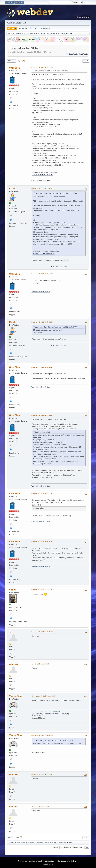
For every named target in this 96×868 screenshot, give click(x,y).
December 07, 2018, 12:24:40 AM (42, 415)
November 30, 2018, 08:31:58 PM (42, 188)
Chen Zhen (15, 68)
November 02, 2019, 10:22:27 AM (42, 632)
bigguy (13, 590)
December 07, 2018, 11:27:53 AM (42, 590)
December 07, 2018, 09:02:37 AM (42, 494)
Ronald (13, 188)
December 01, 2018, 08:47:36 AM (42, 322)
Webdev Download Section (41, 181)
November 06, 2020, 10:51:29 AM (44, 696)
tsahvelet (14, 774)
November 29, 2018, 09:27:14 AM (42, 68)
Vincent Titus (16, 696)
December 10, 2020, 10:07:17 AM (42, 774)
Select (39, 505)
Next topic (83, 54)
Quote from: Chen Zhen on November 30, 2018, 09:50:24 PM (56, 327)
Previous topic (72, 54)
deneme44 (14, 807)
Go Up (10, 837)
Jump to (56, 847)
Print (86, 61)
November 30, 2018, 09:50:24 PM (42, 274)
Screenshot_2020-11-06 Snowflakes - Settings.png (51, 714)
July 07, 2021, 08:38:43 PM (40, 806)
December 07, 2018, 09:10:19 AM (42, 542)
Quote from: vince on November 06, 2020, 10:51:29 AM (54, 740)
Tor (11, 632)
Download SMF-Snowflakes (42, 174)
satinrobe (14, 664)
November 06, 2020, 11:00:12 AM (42, 735)
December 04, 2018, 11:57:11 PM (42, 367)
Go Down (11, 61)
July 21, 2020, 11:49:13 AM (40, 664)
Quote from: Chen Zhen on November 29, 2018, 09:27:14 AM (56, 193)
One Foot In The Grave (59, 266)
